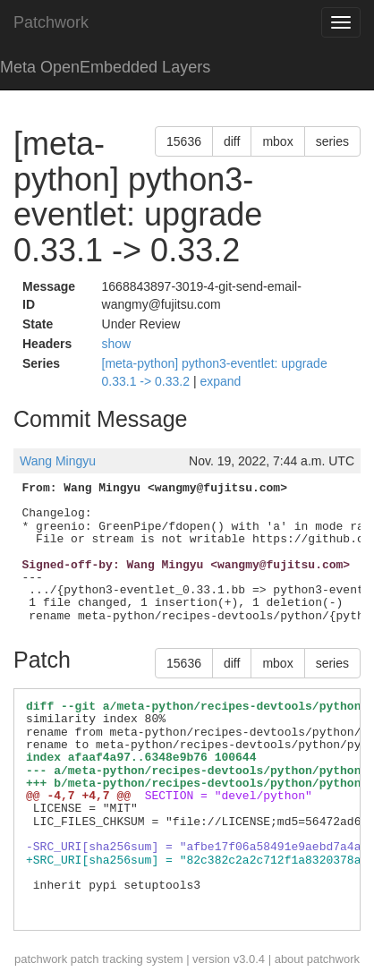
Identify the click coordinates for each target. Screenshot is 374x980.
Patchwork (51, 22)
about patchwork (317, 959)
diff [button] (232, 141)
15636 (184, 141)
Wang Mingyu (58, 461)
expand (220, 381)
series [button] (332, 141)
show (117, 344)
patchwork (41, 959)
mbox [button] (277, 141)
